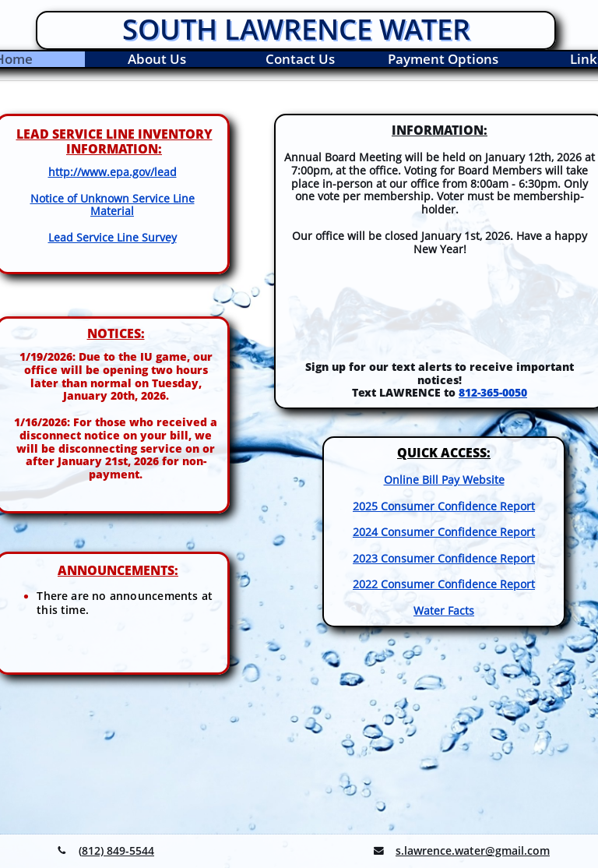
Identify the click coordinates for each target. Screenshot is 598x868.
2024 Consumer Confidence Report (444, 532)
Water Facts (444, 610)
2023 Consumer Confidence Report (444, 558)
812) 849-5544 (118, 850)
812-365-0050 (493, 392)
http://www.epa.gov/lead (113, 172)
